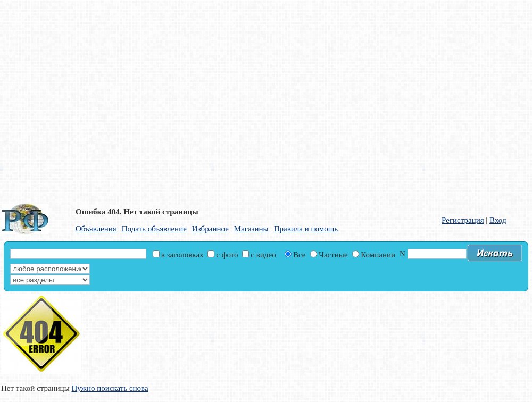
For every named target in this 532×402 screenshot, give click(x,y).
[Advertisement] (100, 100)
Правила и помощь (306, 229)
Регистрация (463, 220)
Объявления (96, 229)
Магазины (251, 229)
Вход (498, 220)
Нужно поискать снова (110, 388)
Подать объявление (154, 229)
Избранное (210, 229)
